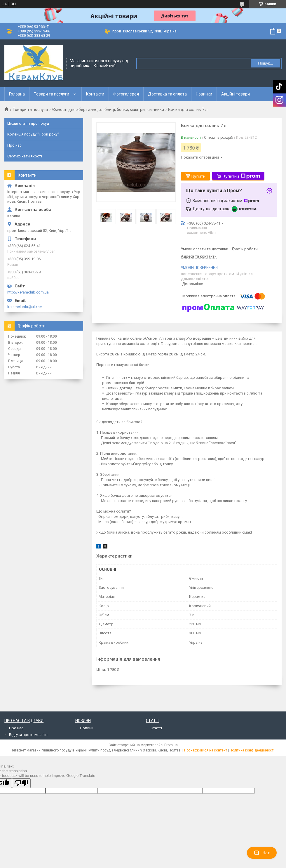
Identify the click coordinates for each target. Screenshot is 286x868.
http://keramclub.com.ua (28, 292)
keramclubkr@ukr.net (25, 307)
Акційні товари (236, 94)
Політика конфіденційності (252, 750)
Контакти (95, 94)
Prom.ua (171, 745)
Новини (87, 728)
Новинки (204, 94)
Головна (17, 94)
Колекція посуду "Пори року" (33, 134)
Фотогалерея (126, 94)
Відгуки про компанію (28, 735)
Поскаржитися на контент (206, 750)
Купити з (241, 176)
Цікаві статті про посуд (28, 123)
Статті (156, 728)
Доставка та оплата (167, 94)
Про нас (14, 145)
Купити (198, 176)
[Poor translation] (21, 783)
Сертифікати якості (25, 156)
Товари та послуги (52, 94)
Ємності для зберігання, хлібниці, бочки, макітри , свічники (108, 110)
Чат (262, 853)
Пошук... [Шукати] (265, 63)
